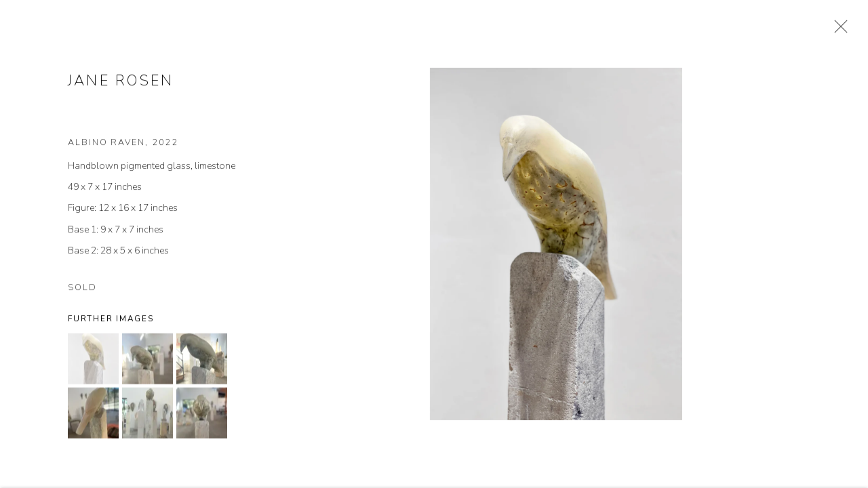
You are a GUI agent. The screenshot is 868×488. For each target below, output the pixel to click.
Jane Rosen (121, 83)
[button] (93, 360)
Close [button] (837, 30)
